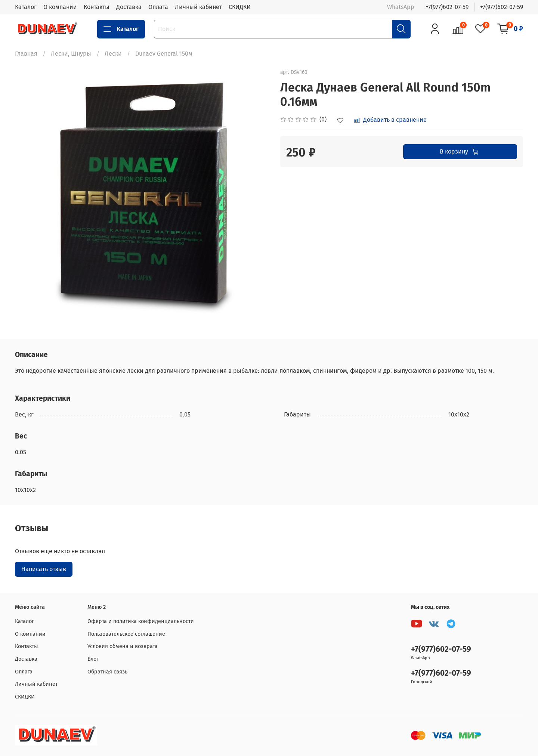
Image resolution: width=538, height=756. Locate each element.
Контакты (97, 7)
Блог (93, 659)
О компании (60, 7)
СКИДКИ (240, 7)
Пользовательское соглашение (126, 634)
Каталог (26, 7)
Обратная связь (107, 672)
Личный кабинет (198, 7)
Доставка (129, 7)
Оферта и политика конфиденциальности (141, 621)
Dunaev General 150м (164, 54)
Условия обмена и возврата (123, 646)
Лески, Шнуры (71, 54)
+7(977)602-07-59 (447, 7)
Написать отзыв (44, 569)
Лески (113, 54)
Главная (26, 54)
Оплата (158, 7)
